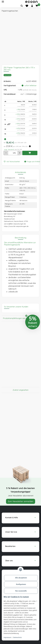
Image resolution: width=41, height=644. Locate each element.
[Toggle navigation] (3, 2)
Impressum (7, 637)
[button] (32, 6)
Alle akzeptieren (21, 578)
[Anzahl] (10, 153)
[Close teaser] (26, 316)
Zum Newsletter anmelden (21, 501)
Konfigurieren (21, 584)
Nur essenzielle (21, 591)
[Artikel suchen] (22, 6)
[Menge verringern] (6, 153)
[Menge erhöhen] (20, 153)
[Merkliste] (27, 6)
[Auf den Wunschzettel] (13, 162)
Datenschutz (17, 637)
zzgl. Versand (9, 149)
